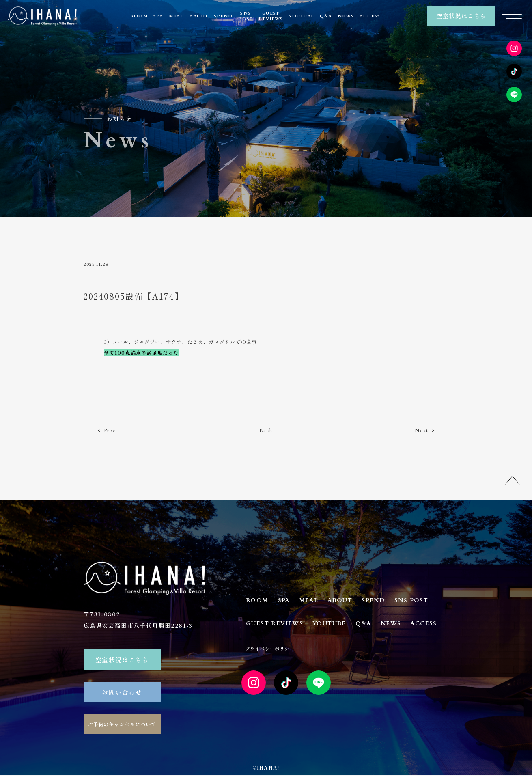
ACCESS (370, 16)
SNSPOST (245, 16)
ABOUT (199, 16)
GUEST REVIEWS (277, 626)
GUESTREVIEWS (271, 16)
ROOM (139, 16)
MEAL (176, 16)
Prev (111, 431)
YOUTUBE (301, 16)
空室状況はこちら (461, 16)
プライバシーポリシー (311, 652)
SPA (158, 16)
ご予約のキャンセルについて (122, 725)
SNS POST (424, 601)
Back (266, 431)
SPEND (223, 16)
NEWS (346, 16)
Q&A (326, 16)
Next (421, 431)
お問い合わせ (122, 693)
